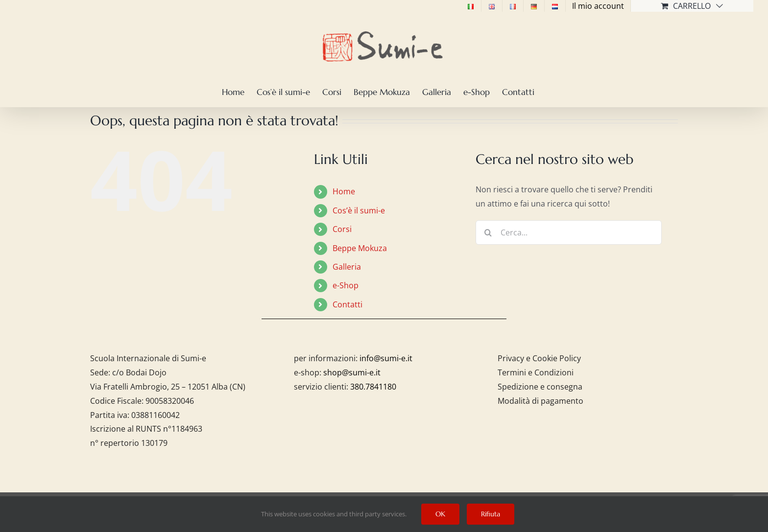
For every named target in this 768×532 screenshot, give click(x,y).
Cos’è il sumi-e (359, 210)
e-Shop (346, 285)
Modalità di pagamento (540, 401)
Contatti (348, 304)
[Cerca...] (569, 232)
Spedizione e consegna (540, 387)
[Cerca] (488, 232)
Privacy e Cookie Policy (539, 358)
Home (344, 191)
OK (440, 514)
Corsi (342, 229)
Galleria (347, 267)
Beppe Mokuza (360, 248)
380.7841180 (373, 387)
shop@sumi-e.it (352, 372)
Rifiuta (491, 514)
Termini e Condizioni (536, 372)
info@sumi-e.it (386, 358)
